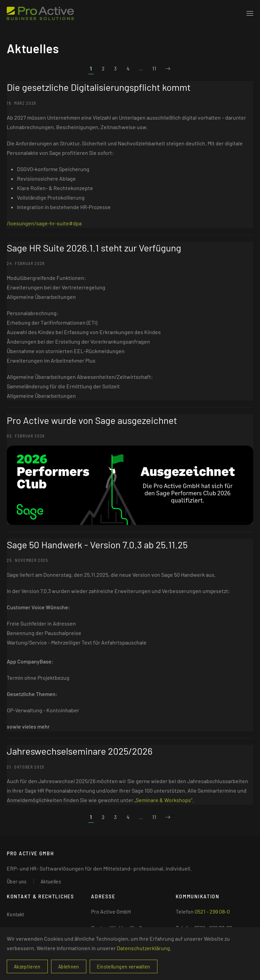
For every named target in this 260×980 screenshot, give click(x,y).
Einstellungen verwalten (124, 966)
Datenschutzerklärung (143, 948)
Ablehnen (69, 966)
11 (154, 68)
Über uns (17, 881)
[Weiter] (168, 69)
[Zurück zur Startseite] (40, 14)
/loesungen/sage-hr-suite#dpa (44, 223)
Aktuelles (51, 881)
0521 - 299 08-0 (212, 911)
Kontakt (15, 914)
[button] (250, 14)
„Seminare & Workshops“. (164, 800)
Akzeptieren (27, 966)
